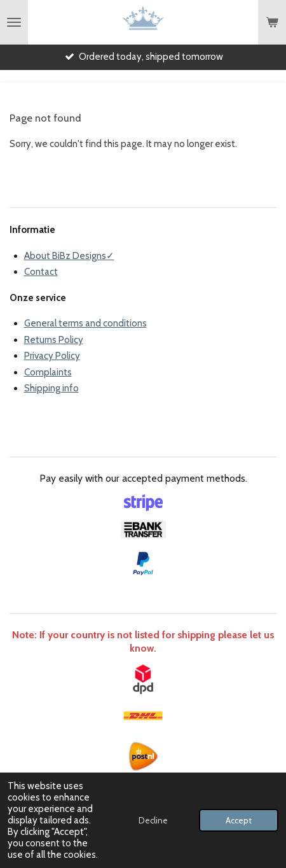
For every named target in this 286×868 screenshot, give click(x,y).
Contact (41, 272)
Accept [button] (239, 820)
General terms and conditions (85, 323)
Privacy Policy (52, 356)
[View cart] (272, 22)
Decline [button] (153, 820)
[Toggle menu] (14, 22)
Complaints (48, 372)
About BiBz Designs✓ (69, 256)
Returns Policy (54, 340)
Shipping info (51, 388)
